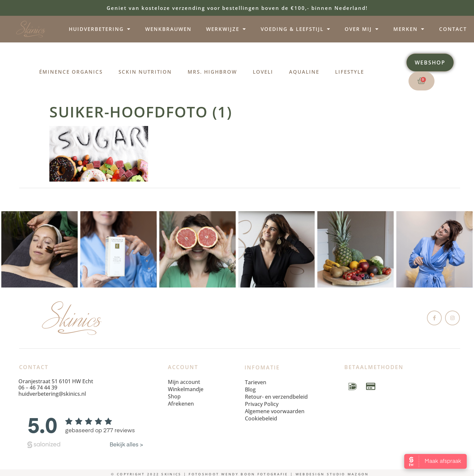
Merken (409, 29)
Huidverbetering (100, 29)
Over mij (362, 29)
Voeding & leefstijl (296, 29)
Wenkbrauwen (168, 29)
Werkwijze (226, 29)
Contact (453, 29)
